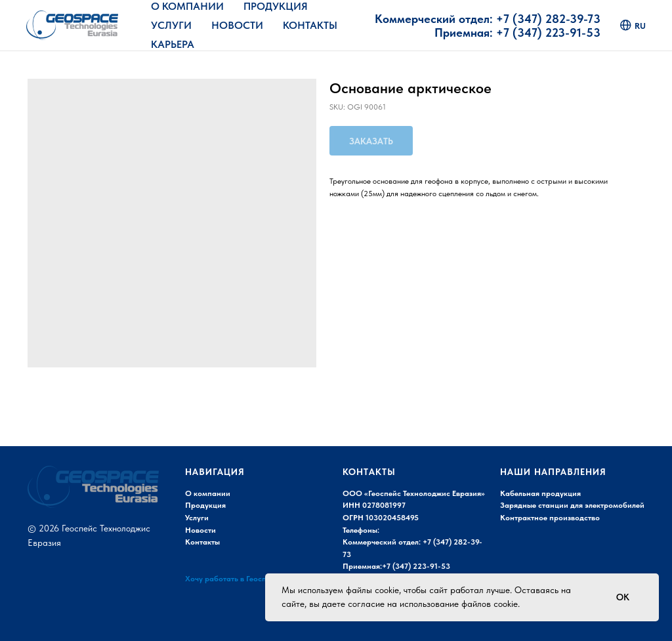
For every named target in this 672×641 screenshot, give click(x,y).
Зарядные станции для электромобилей (572, 505)
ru (633, 25)
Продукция (276, 6)
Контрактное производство (550, 518)
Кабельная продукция (540, 493)
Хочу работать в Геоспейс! (233, 579)
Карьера (173, 44)
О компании (208, 493)
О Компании (187, 6)
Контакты (310, 25)
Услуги (171, 25)
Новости (237, 25)
